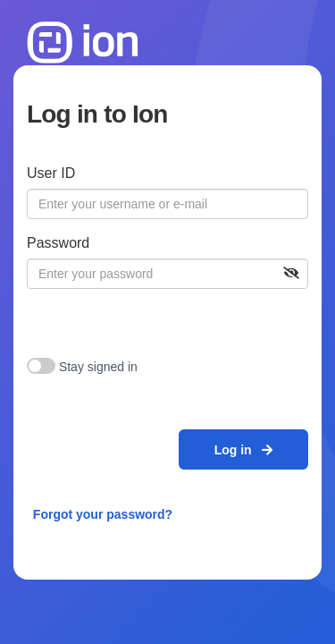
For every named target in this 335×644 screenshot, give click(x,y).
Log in (244, 450)
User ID (51, 173)
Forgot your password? (103, 514)
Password (58, 243)
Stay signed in (98, 367)
